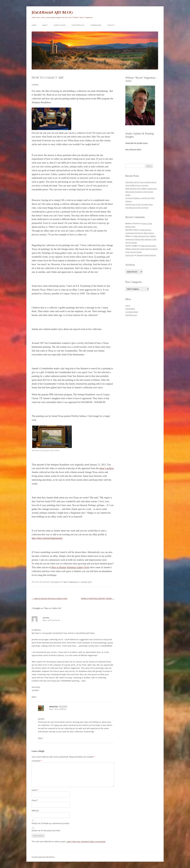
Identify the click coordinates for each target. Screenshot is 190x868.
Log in (128, 305)
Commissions (96, 25)
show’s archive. (107, 468)
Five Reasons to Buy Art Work (137, 208)
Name (35, 790)
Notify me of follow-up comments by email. (51, 823)
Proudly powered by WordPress (43, 857)
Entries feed (130, 309)
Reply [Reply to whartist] (40, 738)
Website (35, 811)
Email (35, 800)
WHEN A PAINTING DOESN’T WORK (98, 598)
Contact (111, 25)
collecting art (73, 582)
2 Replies (35, 84)
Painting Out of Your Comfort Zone (139, 204)
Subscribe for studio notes (136, 143)
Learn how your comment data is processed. (86, 841)
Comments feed (132, 312)
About (45, 25)
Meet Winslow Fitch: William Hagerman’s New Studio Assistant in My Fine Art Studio (141, 192)
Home (34, 25)
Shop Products (78, 25)
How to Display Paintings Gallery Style (70, 567)
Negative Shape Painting (146, 255)
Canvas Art (130, 255)
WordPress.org (131, 315)
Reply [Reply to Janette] (34, 697)
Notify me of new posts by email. (46, 830)
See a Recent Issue (133, 149)
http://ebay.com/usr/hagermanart (47, 538)
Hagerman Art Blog (52, 13)
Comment (37, 761)
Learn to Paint (60, 25)
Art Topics (55, 582)
